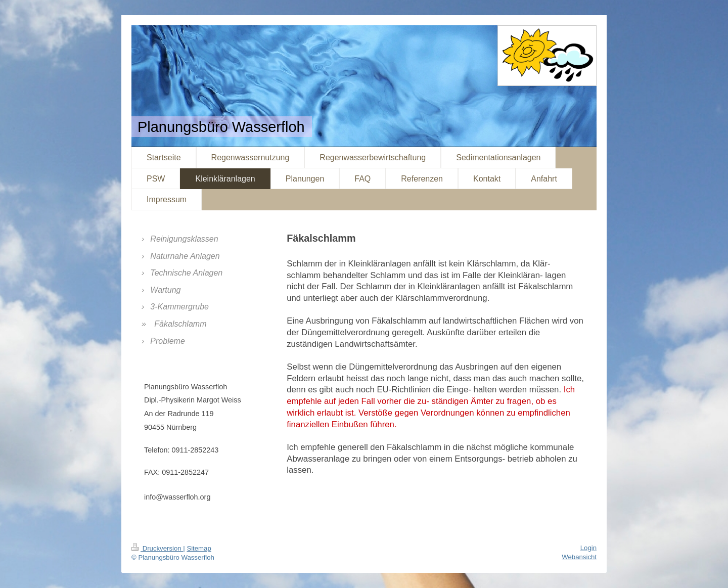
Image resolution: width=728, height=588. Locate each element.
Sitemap (199, 548)
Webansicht (579, 557)
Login (588, 548)
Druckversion (157, 548)
